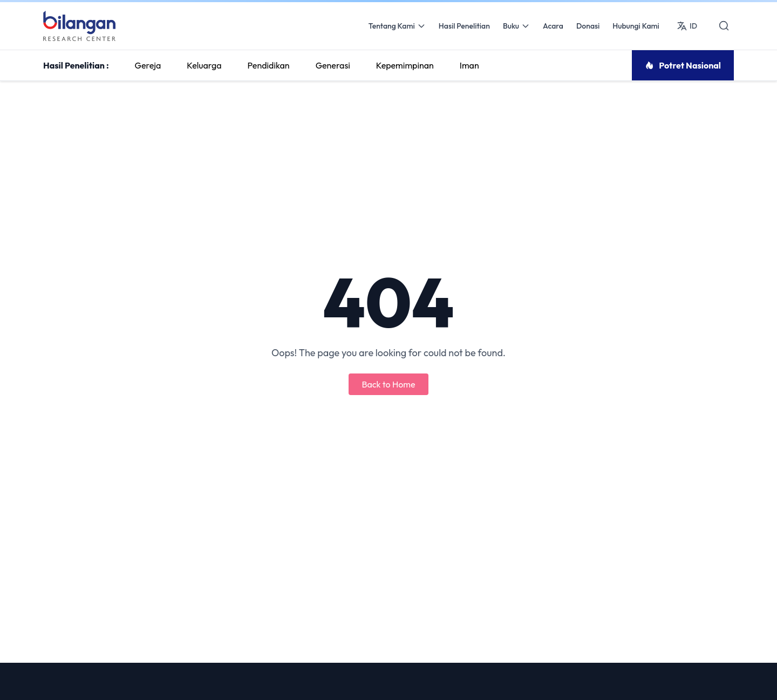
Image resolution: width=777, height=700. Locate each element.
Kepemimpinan (405, 65)
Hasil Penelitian (464, 26)
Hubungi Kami (636, 26)
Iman (469, 65)
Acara (553, 26)
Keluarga (204, 65)
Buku (516, 26)
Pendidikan (269, 65)
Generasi (333, 65)
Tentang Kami (397, 26)
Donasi (588, 26)
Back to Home (388, 384)
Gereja (148, 65)
